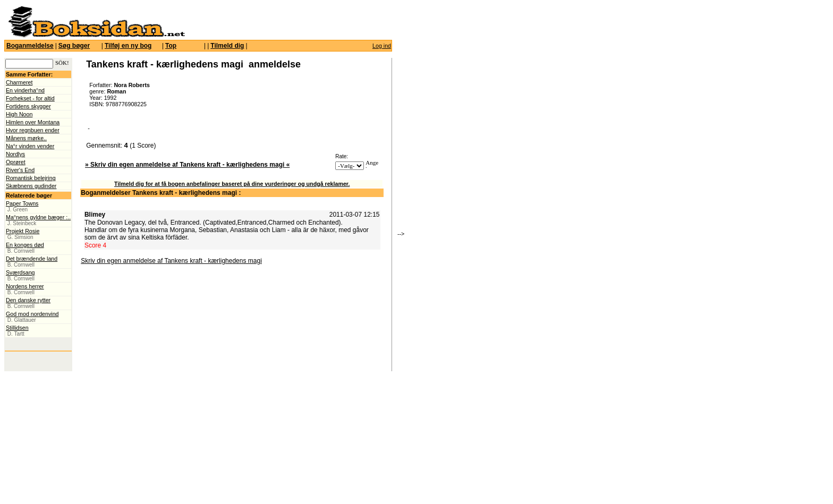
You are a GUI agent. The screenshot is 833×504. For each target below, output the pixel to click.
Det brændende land (32, 259)
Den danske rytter (28, 300)
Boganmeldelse (30, 46)
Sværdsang (20, 272)
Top (171, 46)
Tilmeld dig (227, 46)
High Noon (19, 114)
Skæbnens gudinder (31, 186)
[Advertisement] (464, 151)
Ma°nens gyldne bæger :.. (38, 217)
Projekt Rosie (23, 231)
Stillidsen (17, 328)
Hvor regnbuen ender (33, 130)
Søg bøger (74, 46)
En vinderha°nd (25, 90)
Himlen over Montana (33, 122)
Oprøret (16, 162)
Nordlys (15, 154)
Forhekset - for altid (30, 98)
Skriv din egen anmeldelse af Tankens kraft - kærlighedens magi (171, 261)
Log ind (382, 46)
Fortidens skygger (28, 106)
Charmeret (19, 82)
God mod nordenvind (32, 314)
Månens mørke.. (26, 138)
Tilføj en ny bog (128, 46)
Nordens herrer (25, 286)
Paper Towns (22, 203)
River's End (20, 170)
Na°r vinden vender (30, 146)
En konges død (25, 245)
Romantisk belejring (31, 178)
